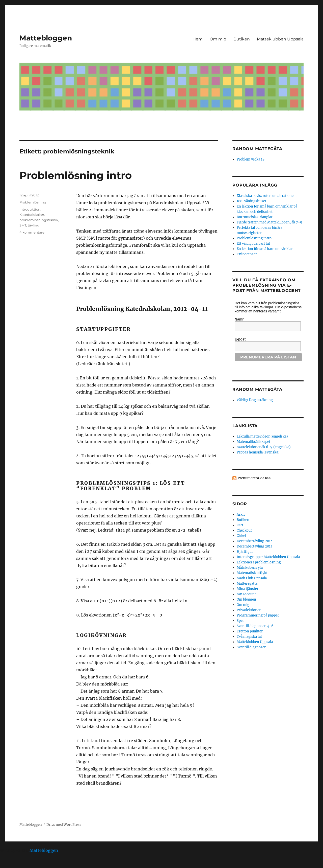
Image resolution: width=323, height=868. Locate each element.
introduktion (30, 209)
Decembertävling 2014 (255, 541)
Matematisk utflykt (252, 573)
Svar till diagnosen (252, 647)
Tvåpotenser (247, 254)
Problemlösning (33, 202)
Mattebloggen (46, 38)
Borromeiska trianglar (255, 217)
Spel (240, 621)
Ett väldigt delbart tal (253, 244)
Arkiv (241, 515)
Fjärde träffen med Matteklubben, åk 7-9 (270, 222)
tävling (34, 225)
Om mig (218, 39)
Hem (198, 39)
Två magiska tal (249, 637)
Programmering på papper (258, 615)
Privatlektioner (249, 610)
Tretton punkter (250, 631)
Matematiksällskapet (253, 442)
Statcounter (12, 864)
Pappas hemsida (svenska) (258, 452)
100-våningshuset (251, 201)
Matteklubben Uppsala (280, 39)
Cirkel (241, 536)
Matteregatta (247, 584)
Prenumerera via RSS (254, 478)
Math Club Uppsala (252, 578)
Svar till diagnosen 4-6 (255, 626)
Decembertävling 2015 (255, 546)
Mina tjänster (248, 589)
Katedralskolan (32, 215)
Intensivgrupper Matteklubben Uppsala (268, 557)
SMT (23, 225)
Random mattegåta (257, 389)
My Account (246, 594)
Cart (240, 525)
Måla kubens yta (250, 568)
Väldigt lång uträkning (255, 400)
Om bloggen (246, 599)
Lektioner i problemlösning (259, 562)
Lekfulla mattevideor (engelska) (262, 436)
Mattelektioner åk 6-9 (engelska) (264, 447)
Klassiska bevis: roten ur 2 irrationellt (267, 196)
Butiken (242, 39)
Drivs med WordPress (64, 825)
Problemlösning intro (76, 175)
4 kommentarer (33, 232)
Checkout (244, 530)
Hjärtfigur (245, 552)
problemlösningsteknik (39, 220)
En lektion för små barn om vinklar (265, 249)
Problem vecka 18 (251, 159)
